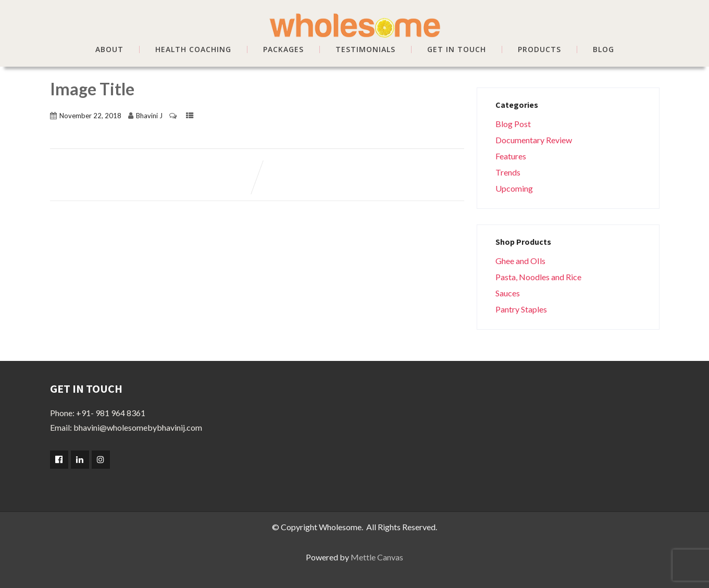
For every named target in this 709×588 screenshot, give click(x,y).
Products (539, 49)
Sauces (508, 293)
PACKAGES (283, 49)
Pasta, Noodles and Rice (538, 277)
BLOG (604, 49)
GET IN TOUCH (457, 49)
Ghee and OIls (520, 261)
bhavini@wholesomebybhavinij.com (138, 427)
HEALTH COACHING (193, 49)
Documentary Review (534, 140)
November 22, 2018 (90, 116)
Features (511, 156)
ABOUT (109, 49)
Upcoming (514, 188)
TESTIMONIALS (365, 49)
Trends (508, 172)
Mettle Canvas (377, 557)
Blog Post (513, 124)
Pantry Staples (521, 309)
